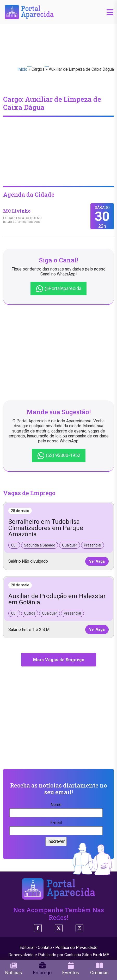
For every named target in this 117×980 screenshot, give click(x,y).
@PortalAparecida (58, 289)
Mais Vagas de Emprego (59, 660)
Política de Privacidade (76, 948)
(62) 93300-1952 (59, 456)
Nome (56, 809)
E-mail (56, 827)
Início (22, 69)
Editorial (27, 948)
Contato (45, 948)
